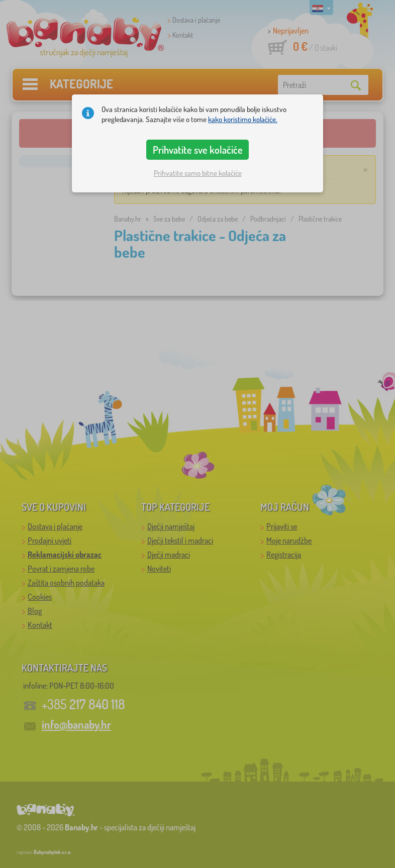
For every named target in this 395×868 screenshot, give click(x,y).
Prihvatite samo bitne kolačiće (198, 173)
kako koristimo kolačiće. (243, 119)
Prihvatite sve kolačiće (198, 150)
